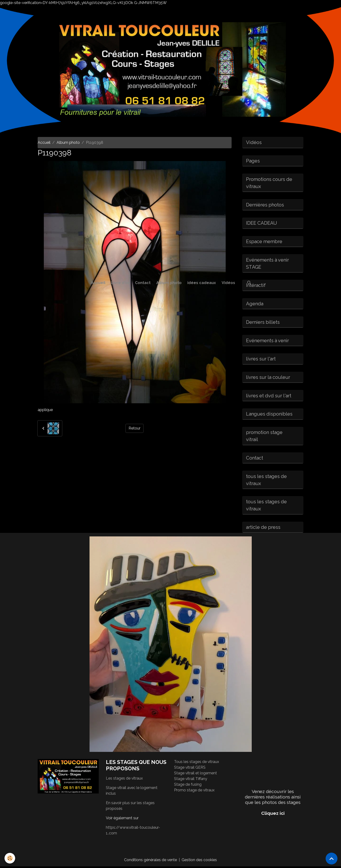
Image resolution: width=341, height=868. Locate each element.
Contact (143, 283)
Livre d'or (120, 283)
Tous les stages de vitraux (197, 763)
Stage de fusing (188, 786)
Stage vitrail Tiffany (191, 780)
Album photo (169, 283)
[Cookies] (10, 858)
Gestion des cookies (200, 861)
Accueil (98, 283)
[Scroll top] (332, 859)
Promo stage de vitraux (194, 791)
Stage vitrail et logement (196, 774)
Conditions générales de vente (151, 861)
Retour (135, 428)
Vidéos (228, 283)
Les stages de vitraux (124, 780)
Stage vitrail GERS (190, 769)
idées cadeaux (202, 283)
